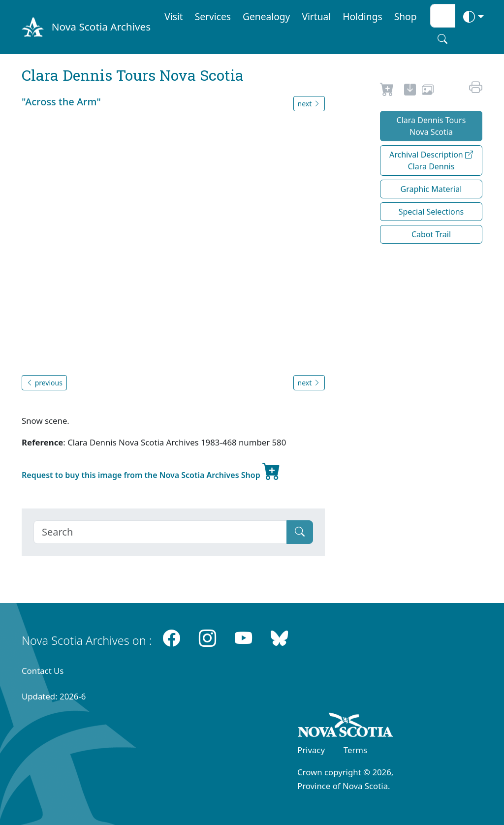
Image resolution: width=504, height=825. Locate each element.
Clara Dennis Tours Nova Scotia (431, 126)
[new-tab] (410, 91)
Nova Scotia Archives (101, 27)
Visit (174, 16)
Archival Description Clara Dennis (431, 160)
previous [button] (44, 383)
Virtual (316, 16)
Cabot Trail (431, 234)
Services (213, 16)
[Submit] (300, 532)
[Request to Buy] (387, 91)
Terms (355, 750)
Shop (406, 16)
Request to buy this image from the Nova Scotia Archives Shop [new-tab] (151, 471)
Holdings (362, 16)
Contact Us (43, 671)
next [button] (309, 104)
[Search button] (442, 39)
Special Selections (431, 212)
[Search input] (443, 16)
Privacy (311, 750)
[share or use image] (428, 91)
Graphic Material (431, 189)
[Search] (160, 532)
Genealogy (266, 16)
